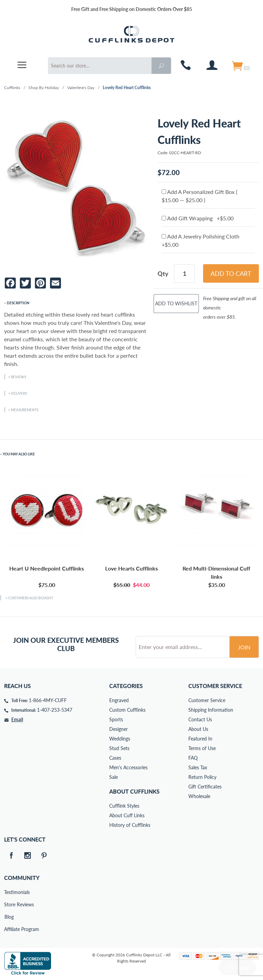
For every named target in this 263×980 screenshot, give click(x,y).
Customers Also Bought (31, 598)
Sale (114, 777)
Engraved (119, 700)
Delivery (19, 393)
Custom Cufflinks (127, 710)
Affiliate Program (9, 929)
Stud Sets (119, 748)
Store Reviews (9, 904)
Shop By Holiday (44, 88)
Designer (118, 729)
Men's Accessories (128, 767)
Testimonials (9, 892)
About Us (198, 729)
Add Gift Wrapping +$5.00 (198, 218)
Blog (9, 917)
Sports (116, 719)
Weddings (120, 739)
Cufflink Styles (124, 806)
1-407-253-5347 (55, 710)
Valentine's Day (81, 88)
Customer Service (207, 700)
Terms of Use (202, 748)
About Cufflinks (134, 791)
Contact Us (200, 719)
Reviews (18, 377)
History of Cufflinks (130, 825)
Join (244, 647)
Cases (115, 758)
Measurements (25, 410)
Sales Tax (198, 767)
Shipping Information (211, 710)
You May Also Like (19, 454)
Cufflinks (12, 88)
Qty (163, 273)
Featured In (200, 739)
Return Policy (202, 777)
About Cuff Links (127, 815)
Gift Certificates (205, 787)
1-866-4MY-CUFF (48, 700)
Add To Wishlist (176, 303)
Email (17, 719)
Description (18, 303)
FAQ (193, 758)
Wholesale (199, 796)
